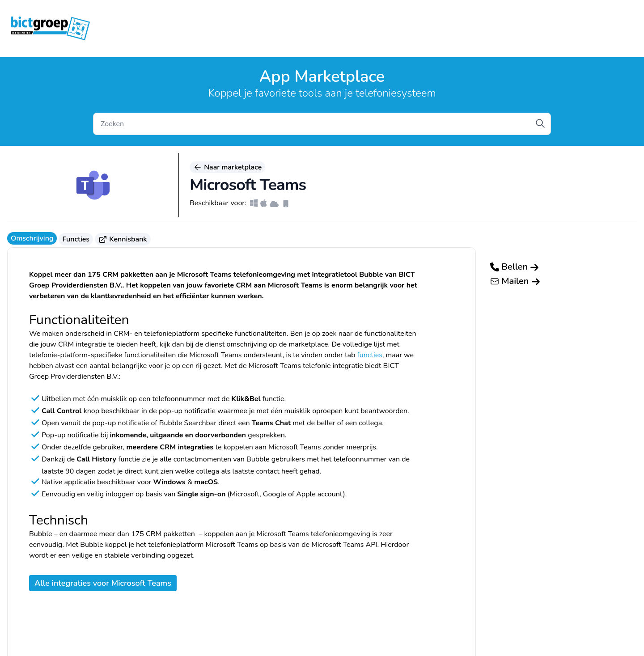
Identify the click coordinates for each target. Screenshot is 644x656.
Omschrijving (32, 238)
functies (369, 355)
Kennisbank (123, 239)
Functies (76, 239)
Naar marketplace (227, 167)
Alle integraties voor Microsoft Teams (103, 583)
